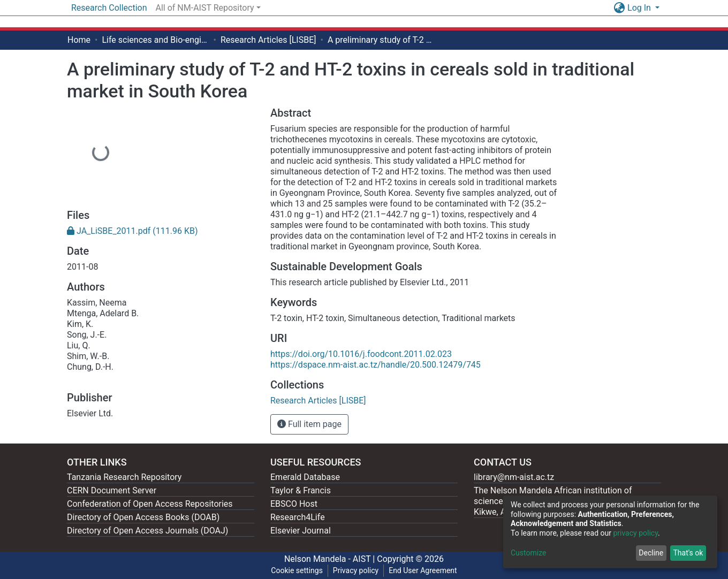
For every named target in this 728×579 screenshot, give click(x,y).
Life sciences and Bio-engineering (155, 40)
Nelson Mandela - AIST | (331, 559)
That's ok (688, 553)
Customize (528, 553)
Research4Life (298, 517)
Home (79, 40)
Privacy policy (356, 570)
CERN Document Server (112, 490)
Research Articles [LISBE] (268, 40)
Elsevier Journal (301, 531)
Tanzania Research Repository (124, 477)
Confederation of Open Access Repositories (150, 504)
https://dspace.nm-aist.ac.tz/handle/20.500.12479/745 (376, 365)
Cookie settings (297, 570)
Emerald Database (305, 477)
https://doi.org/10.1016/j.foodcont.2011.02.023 (361, 354)
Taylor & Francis (301, 490)
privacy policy (635, 533)
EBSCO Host (294, 504)
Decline (651, 553)
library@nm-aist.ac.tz (514, 477)
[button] (619, 8)
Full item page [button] (309, 424)
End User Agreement (423, 570)
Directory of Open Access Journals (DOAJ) (147, 531)
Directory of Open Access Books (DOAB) (143, 517)
